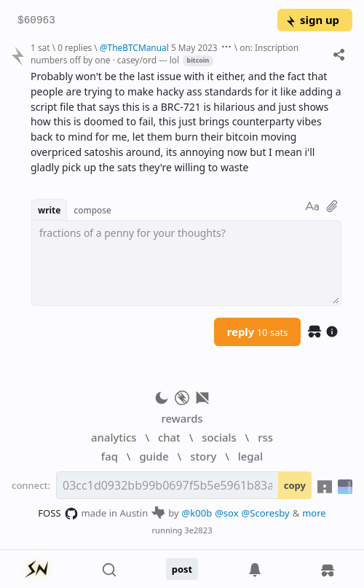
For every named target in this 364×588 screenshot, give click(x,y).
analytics (114, 437)
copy (295, 485)
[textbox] (186, 263)
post (182, 569)
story (203, 456)
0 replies (75, 47)
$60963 (36, 21)
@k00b (197, 513)
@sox (226, 513)
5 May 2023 (194, 47)
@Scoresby (266, 513)
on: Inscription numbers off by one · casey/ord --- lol (165, 54)
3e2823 (198, 530)
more (314, 513)
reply (258, 332)
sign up (312, 20)
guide (154, 456)
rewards (182, 418)
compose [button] (92, 210)
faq (110, 456)
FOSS (58, 514)
